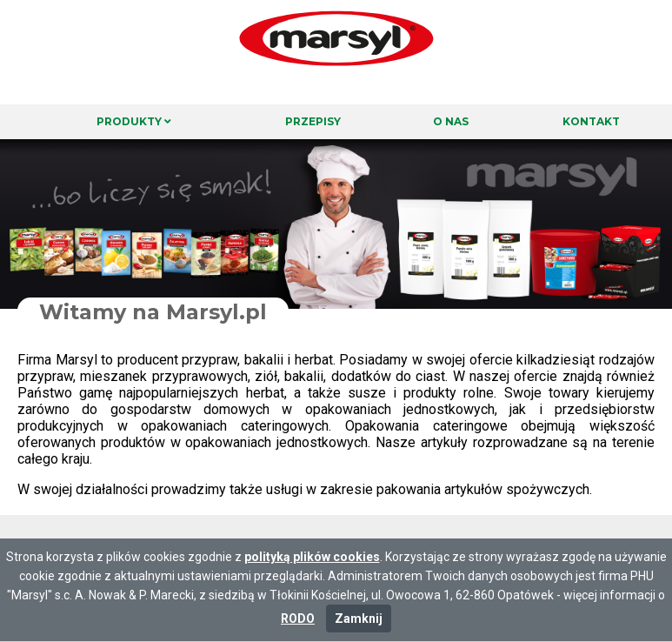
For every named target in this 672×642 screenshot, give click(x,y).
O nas (451, 121)
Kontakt (591, 121)
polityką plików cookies (312, 557)
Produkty (134, 121)
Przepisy (313, 121)
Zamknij (359, 619)
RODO (298, 619)
